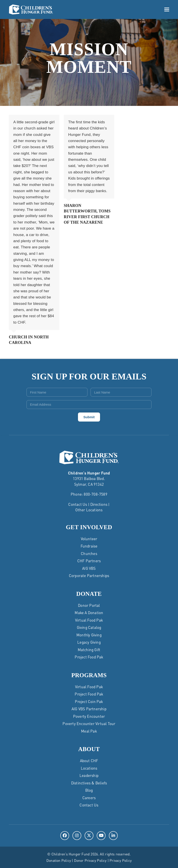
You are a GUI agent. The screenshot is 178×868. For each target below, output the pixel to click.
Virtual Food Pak (89, 620)
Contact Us (78, 504)
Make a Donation (89, 613)
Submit (89, 417)
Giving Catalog (89, 627)
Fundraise (89, 546)
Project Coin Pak (89, 701)
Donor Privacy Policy (90, 860)
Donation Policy (59, 860)
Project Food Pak (89, 657)
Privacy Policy (121, 860)
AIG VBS (89, 568)
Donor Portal (89, 605)
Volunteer (89, 539)
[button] (167, 10)
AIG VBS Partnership (89, 709)
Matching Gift (89, 650)
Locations (89, 768)
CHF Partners (89, 561)
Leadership (89, 775)
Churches (89, 553)
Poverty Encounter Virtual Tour (89, 724)
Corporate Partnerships (89, 576)
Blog (89, 790)
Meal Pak (89, 731)
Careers (89, 798)
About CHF (89, 761)
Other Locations (89, 510)
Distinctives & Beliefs (89, 783)
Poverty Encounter (89, 716)
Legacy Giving (89, 642)
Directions (99, 504)
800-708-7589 (95, 494)
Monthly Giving (89, 635)
